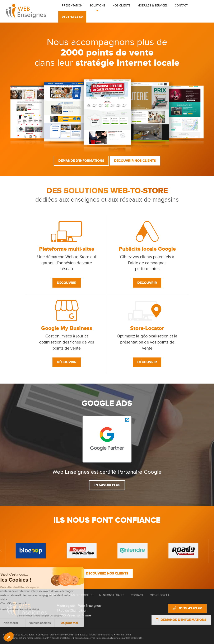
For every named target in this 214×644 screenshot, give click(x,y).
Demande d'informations (81, 161)
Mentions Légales (112, 595)
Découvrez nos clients (107, 573)
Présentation (72, 6)
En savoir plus (107, 485)
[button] (9, 637)
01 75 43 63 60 (72, 17)
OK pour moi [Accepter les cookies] (49, 623)
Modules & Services (153, 6)
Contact (181, 6)
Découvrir (67, 283)
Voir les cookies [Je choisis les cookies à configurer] (20, 623)
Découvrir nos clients (135, 161)
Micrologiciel (160, 595)
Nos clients (121, 6)
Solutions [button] (97, 6)
